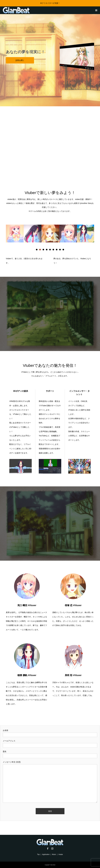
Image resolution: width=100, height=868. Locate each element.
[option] (15, 234)
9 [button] (63, 250)
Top (38, 854)
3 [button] (43, 250)
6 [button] (53, 250)
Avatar (61, 854)
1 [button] (37, 250)
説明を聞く (20, 60)
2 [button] (40, 250)
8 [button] (60, 250)
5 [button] (50, 250)
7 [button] (57, 250)
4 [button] (47, 250)
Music (54, 854)
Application (46, 854)
